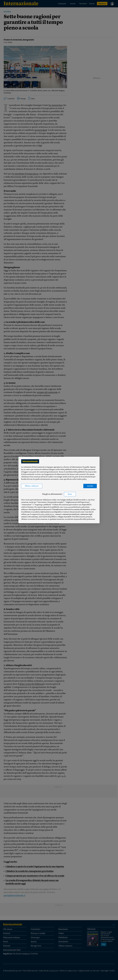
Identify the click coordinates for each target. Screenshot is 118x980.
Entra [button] (70, 494)
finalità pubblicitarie (47, 514)
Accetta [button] (90, 486)
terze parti (68, 507)
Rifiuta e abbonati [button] (32, 486)
